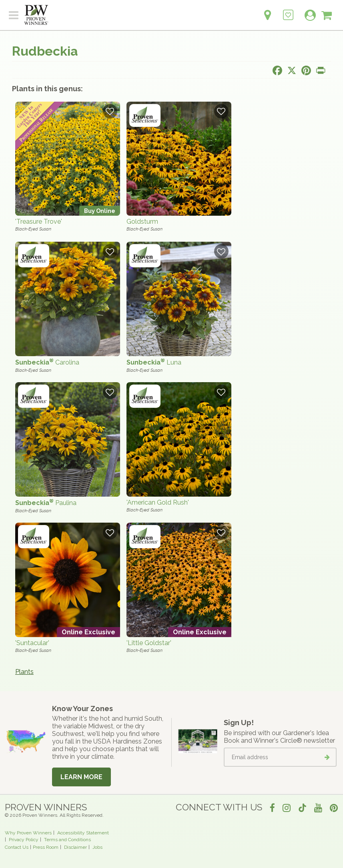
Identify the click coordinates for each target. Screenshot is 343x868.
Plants (24, 672)
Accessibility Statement (83, 833)
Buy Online (100, 211)
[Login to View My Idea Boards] (288, 11)
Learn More (81, 777)
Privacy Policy (24, 840)
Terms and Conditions (67, 840)
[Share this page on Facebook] (277, 70)
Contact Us (17, 847)
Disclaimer (75, 847)
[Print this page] (321, 70)
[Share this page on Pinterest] (306, 70)
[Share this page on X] (292, 70)
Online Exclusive (88, 632)
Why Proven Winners (28, 833)
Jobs (97, 847)
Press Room (46, 847)
